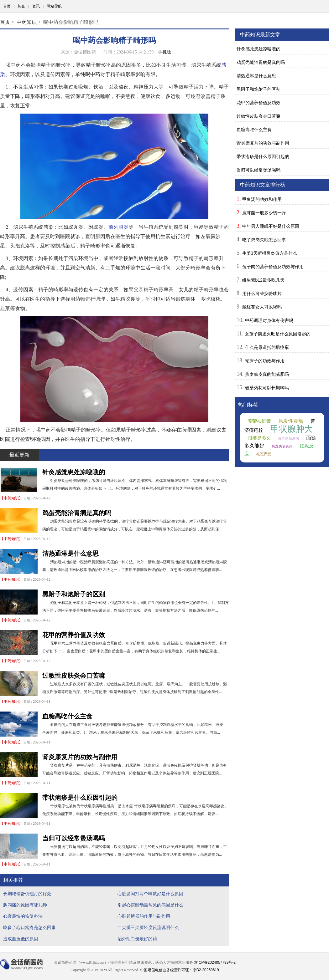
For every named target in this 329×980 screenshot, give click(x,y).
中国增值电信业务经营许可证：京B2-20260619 (180, 970)
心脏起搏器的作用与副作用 (144, 916)
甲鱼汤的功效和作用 (262, 199)
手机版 (164, 52)
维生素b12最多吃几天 (263, 280)
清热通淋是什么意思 (70, 554)
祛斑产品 (264, 454)
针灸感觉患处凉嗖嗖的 (74, 472)
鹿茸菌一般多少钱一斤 (264, 213)
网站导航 (54, 6)
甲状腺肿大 (292, 429)
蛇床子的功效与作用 (265, 361)
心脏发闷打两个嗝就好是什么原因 (150, 894)
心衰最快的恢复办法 (23, 916)
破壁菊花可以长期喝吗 (267, 388)
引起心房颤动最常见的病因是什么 (150, 905)
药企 (21, 6)
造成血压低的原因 (21, 939)
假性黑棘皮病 (289, 438)
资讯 (36, 6)
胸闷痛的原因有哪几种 (25, 905)
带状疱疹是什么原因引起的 (80, 798)
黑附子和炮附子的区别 (74, 594)
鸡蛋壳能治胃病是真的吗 (77, 513)
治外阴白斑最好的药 (137, 939)
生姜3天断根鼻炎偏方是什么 (270, 253)
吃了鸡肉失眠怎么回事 (264, 240)
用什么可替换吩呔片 (262, 293)
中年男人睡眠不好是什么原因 (271, 226)
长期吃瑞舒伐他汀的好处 (27, 894)
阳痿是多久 (259, 438)
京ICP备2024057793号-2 (215, 962)
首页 (7, 6)
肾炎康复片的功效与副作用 (80, 757)
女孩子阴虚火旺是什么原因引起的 (278, 334)
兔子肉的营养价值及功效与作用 (273, 267)
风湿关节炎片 (282, 446)
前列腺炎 (118, 227)
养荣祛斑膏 (259, 421)
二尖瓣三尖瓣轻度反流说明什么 (148, 927)
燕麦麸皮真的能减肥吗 (267, 374)
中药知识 (27, 22)
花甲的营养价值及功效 (74, 635)
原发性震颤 (291, 421)
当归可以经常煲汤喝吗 (74, 838)
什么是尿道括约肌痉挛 (267, 347)
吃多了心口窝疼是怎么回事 (29, 927)
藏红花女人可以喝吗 (262, 307)
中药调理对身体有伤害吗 (269, 320)
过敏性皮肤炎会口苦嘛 (74, 676)
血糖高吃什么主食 (67, 716)
